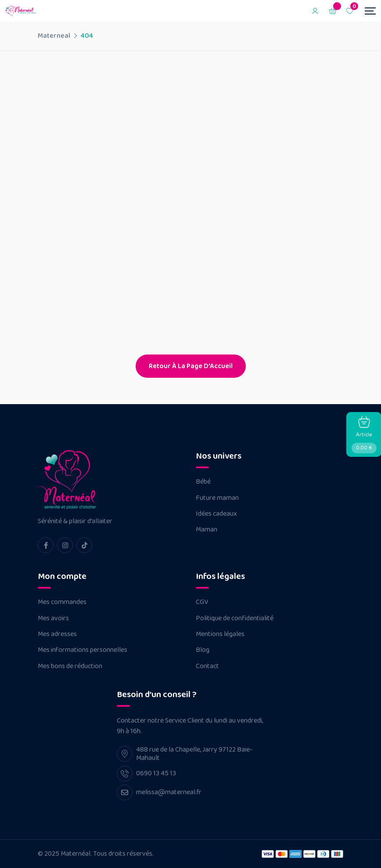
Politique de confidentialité (235, 618)
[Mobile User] (315, 11)
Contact (207, 666)
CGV (202, 602)
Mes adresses (57, 634)
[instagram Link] (65, 545)
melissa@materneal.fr (169, 792)
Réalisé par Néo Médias (188, 854)
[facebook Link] (46, 545)
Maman (207, 530)
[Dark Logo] (22, 11)
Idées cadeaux (216, 514)
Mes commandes (62, 602)
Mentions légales (220, 634)
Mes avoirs (53, 618)
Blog (203, 650)
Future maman (217, 498)
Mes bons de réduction (70, 666)
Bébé (203, 482)
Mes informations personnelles (83, 650)
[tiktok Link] (84, 545)
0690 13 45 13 (156, 773)
